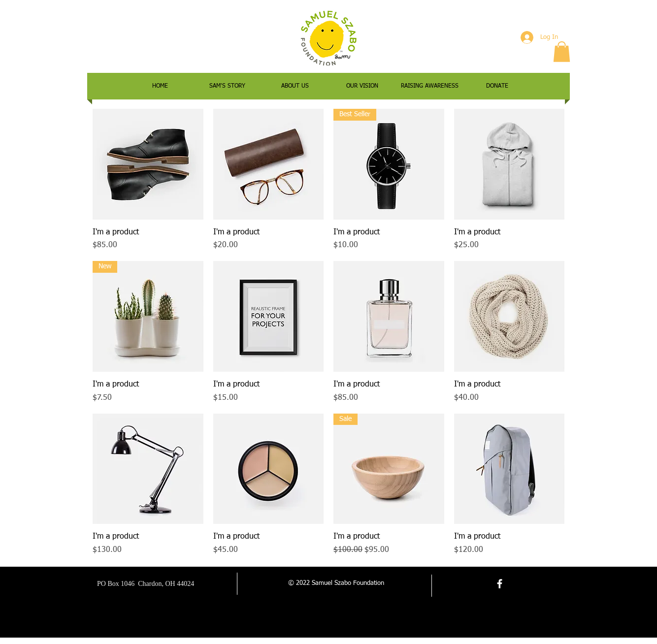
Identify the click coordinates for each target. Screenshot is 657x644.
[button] (562, 52)
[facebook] (500, 584)
